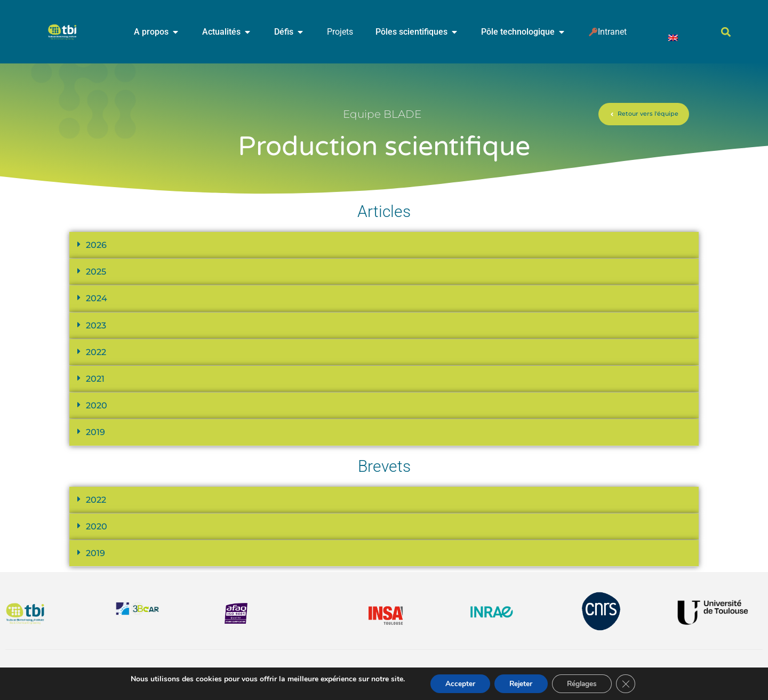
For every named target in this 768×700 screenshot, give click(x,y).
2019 (95, 432)
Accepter (457, 683)
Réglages (584, 683)
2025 (96, 272)
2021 (95, 379)
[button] (726, 32)
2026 (96, 245)
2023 (96, 325)
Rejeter (520, 683)
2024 (97, 298)
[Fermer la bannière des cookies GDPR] (630, 683)
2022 (96, 352)
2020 (97, 405)
